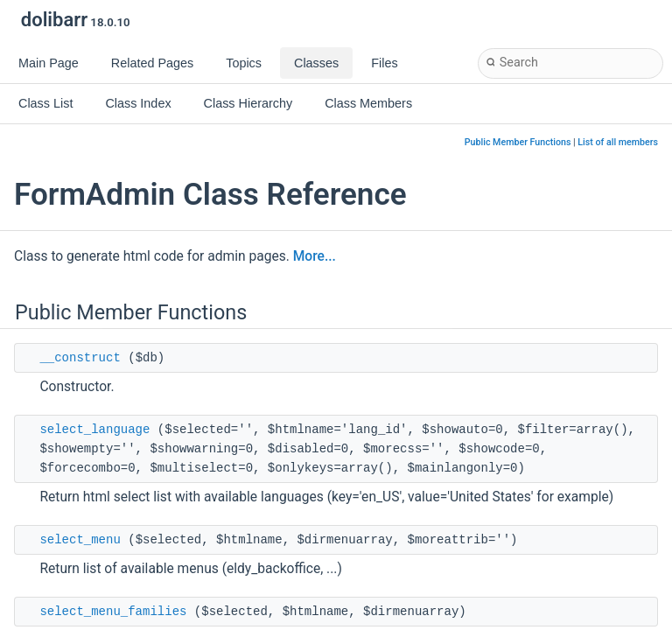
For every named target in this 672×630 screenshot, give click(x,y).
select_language (94, 430)
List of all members (618, 142)
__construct (80, 358)
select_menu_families (113, 612)
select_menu (80, 540)
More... (315, 256)
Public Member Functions (518, 142)
